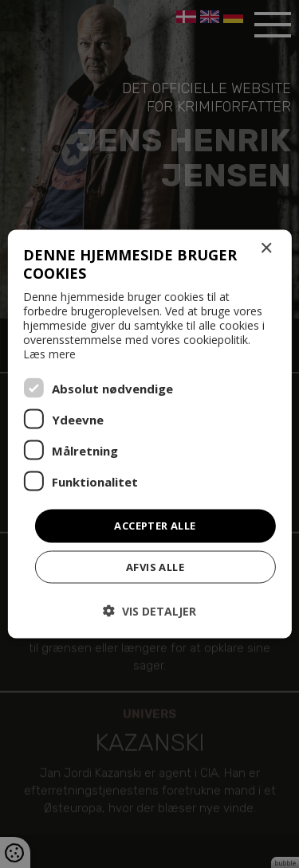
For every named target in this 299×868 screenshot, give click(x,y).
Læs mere (49, 354)
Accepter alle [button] (155, 526)
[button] (149, 610)
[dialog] (149, 434)
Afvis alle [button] (155, 566)
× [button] (266, 249)
